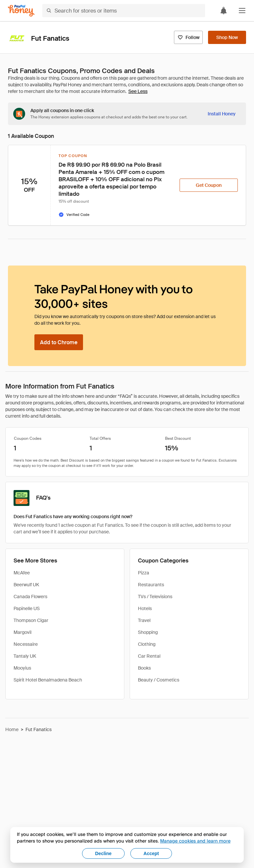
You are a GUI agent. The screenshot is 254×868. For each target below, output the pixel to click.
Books (144, 668)
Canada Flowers (30, 597)
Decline (104, 853)
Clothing (147, 644)
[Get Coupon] (209, 185)
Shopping (148, 632)
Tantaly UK (25, 656)
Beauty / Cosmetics (159, 680)
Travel (144, 620)
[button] (242, 11)
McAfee (22, 573)
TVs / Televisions (155, 597)
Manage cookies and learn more (195, 841)
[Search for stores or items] (124, 11)
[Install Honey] (222, 114)
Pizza (144, 573)
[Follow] (188, 37)
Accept (151, 853)
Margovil (22, 632)
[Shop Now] (227, 37)
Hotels (145, 608)
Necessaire (26, 644)
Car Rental (149, 656)
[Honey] (21, 11)
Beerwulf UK (26, 585)
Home (12, 729)
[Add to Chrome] (59, 342)
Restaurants (151, 585)
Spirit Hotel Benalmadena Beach (48, 680)
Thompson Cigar (31, 620)
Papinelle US (27, 608)
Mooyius (22, 668)
